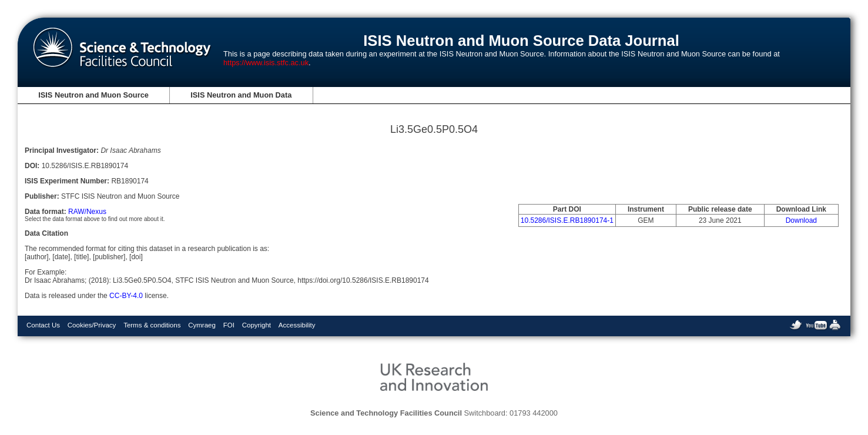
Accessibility (297, 325)
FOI (229, 325)
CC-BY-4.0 (126, 296)
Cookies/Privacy (92, 325)
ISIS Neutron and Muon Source (93, 95)
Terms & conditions (152, 325)
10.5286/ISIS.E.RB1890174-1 (567, 220)
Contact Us (43, 325)
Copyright (257, 325)
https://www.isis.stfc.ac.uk (266, 63)
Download (801, 220)
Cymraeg (202, 325)
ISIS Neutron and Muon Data (241, 95)
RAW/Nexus (87, 212)
